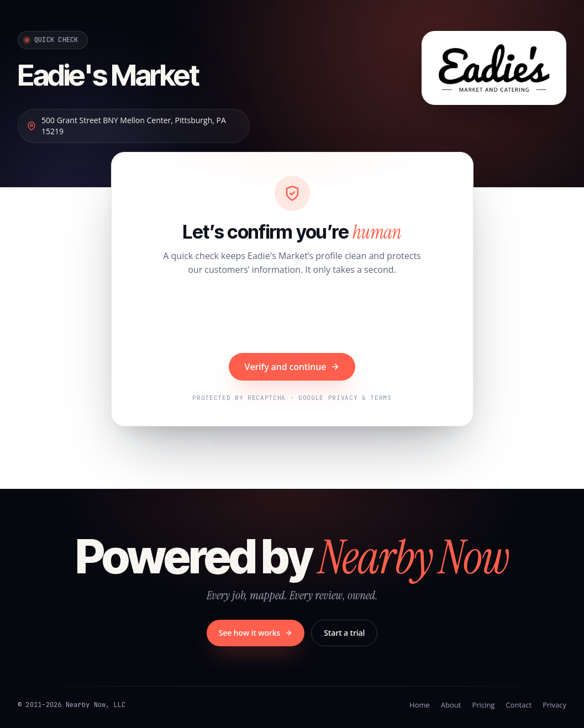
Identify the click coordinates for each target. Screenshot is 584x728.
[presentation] (292, 316)
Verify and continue (292, 367)
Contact (519, 705)
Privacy (554, 705)
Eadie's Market (108, 75)
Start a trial (344, 633)
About (451, 705)
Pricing (483, 705)
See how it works (256, 633)
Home (420, 705)
